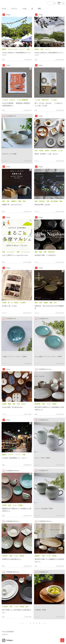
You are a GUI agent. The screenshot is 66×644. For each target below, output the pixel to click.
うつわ (24, 9)
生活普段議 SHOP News (45, 369)
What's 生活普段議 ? (8, 632)
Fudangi (8, 15)
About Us (5, 634)
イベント (14, 9)
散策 (39, 9)
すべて (4, 9)
